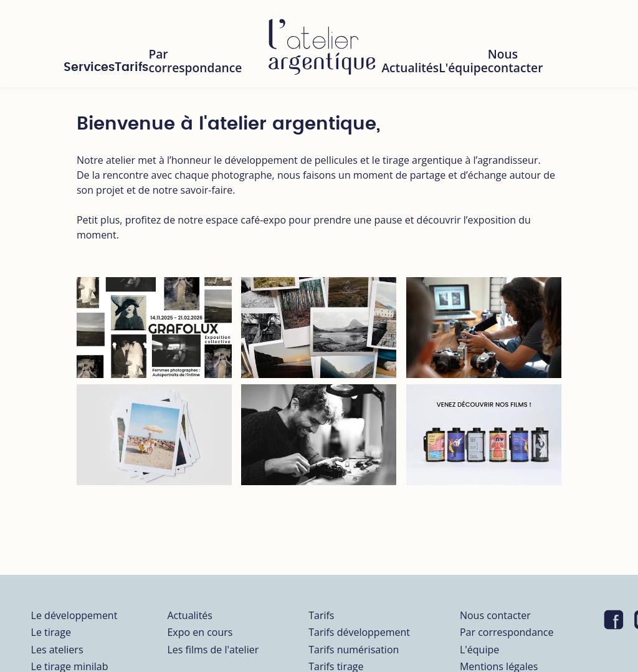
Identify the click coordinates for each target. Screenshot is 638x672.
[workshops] (154, 435)
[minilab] (319, 328)
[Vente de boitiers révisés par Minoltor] (319, 435)
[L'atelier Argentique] (321, 44)
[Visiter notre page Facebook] (614, 621)
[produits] (484, 435)
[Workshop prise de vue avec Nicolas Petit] (484, 328)
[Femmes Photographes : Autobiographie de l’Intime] (154, 328)
